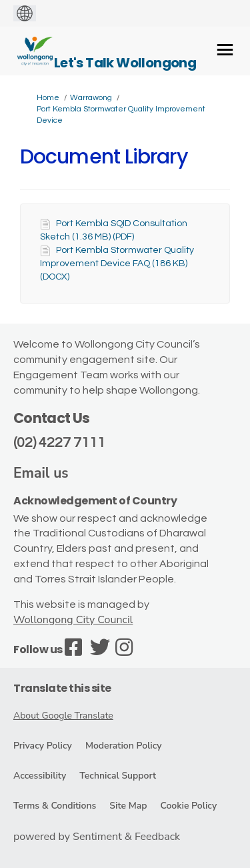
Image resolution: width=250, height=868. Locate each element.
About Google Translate (63, 716)
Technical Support (118, 776)
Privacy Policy (43, 746)
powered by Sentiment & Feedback (97, 837)
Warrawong (91, 98)
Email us (41, 473)
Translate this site (62, 688)
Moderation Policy (124, 746)
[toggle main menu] (225, 50)
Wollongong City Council (73, 620)
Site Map (128, 806)
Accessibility (40, 776)
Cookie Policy (188, 806)
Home (48, 98)
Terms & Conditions (55, 806)
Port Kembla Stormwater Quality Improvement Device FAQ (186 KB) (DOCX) (117, 264)
